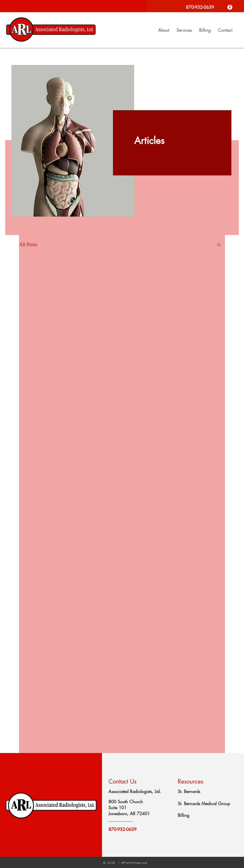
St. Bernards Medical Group (204, 804)
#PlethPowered (134, 863)
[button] (219, 245)
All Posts (28, 244)
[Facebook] (230, 7)
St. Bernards (189, 791)
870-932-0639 (122, 829)
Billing (183, 815)
